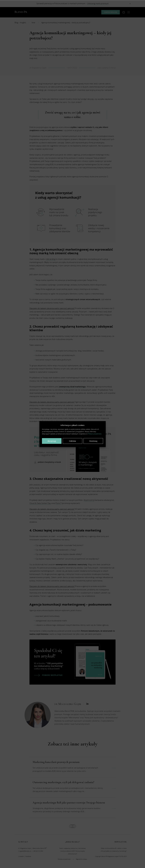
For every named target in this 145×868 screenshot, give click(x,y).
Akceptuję (52, 441)
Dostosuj (93, 441)
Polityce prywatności (95, 434)
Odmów (72, 441)
